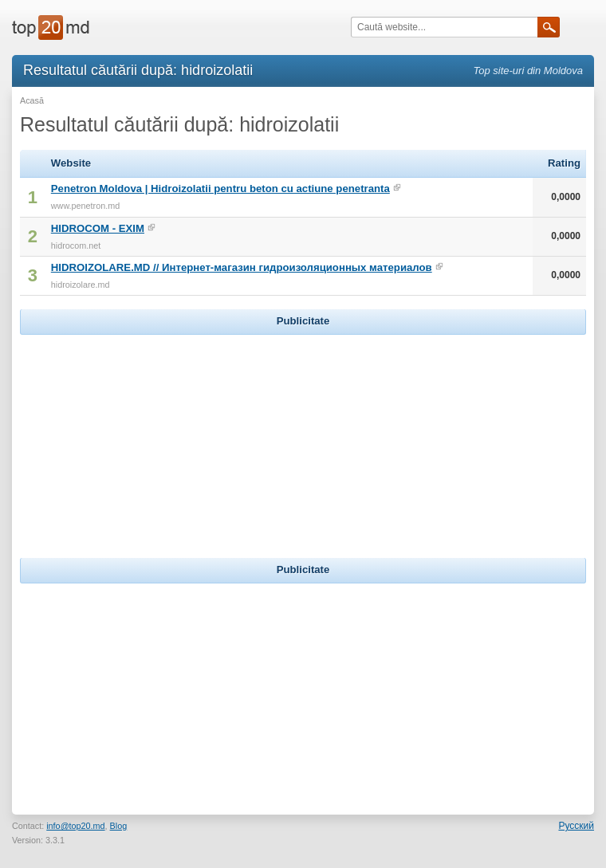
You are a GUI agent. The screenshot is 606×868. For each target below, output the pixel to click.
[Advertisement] (303, 438)
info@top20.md (75, 826)
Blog (119, 826)
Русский (576, 826)
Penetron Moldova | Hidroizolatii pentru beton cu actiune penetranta (220, 189)
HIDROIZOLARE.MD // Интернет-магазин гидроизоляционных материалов (242, 267)
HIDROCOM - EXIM (98, 228)
